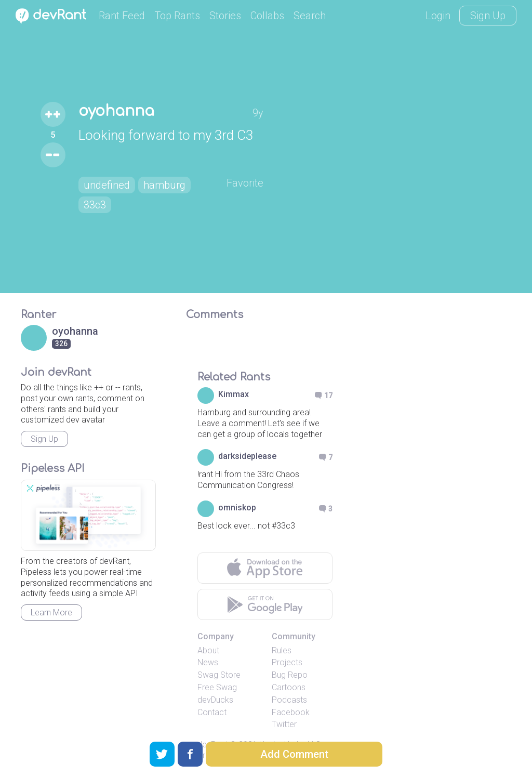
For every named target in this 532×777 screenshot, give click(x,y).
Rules (282, 650)
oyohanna (116, 111)
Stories (225, 16)
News (208, 662)
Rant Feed (122, 16)
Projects (287, 662)
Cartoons (289, 687)
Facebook (291, 712)
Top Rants (177, 16)
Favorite (245, 183)
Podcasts (289, 700)
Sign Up (488, 16)
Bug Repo (290, 675)
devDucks (215, 700)
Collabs (267, 16)
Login (438, 16)
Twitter (284, 724)
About (208, 650)
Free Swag (217, 687)
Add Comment (294, 754)
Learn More (51, 613)
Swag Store (219, 675)
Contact (212, 712)
